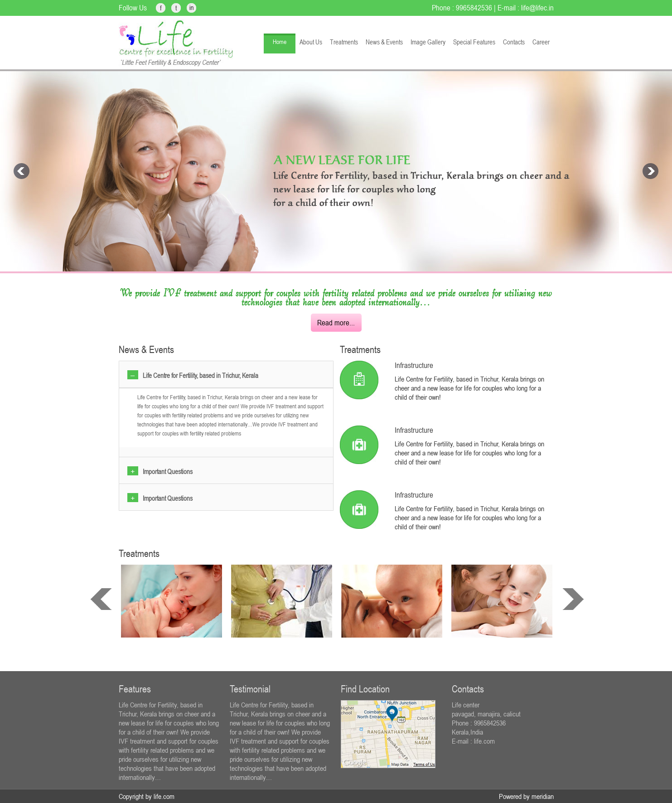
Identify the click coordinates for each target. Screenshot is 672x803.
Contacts (514, 42)
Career (541, 42)
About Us (311, 42)
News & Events (384, 42)
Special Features (474, 42)
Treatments (344, 42)
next (573, 599)
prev (101, 599)
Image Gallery (428, 42)
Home (280, 42)
